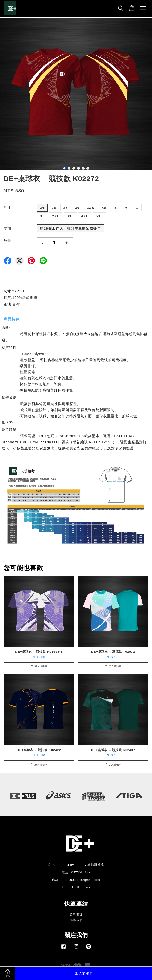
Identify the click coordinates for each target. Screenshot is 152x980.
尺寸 (7, 208)
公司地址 (76, 914)
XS (104, 208)
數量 (7, 241)
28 (66, 208)
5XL (99, 216)
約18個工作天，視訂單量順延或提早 (70, 228)
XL (42, 216)
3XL (70, 216)
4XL (85, 216)
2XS (90, 208)
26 (54, 208)
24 (42, 208)
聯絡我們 (76, 920)
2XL (56, 216)
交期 (7, 228)
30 (77, 208)
